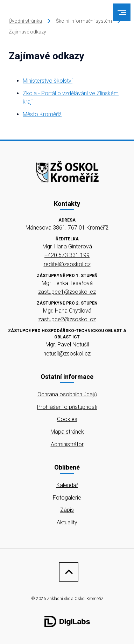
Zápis (67, 510)
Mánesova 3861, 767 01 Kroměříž (67, 228)
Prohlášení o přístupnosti (67, 407)
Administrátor (67, 444)
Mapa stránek (67, 432)
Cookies (67, 419)
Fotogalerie (67, 498)
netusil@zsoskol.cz (67, 354)
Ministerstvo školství (48, 81)
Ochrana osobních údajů (67, 394)
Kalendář (67, 485)
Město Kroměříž (42, 114)
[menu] (122, 12)
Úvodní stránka (25, 21)
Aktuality (67, 522)
